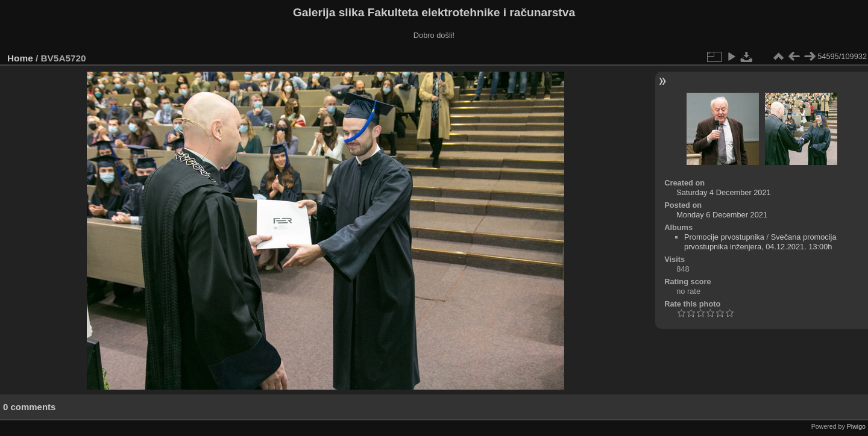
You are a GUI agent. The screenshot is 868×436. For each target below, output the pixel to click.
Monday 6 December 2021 (722, 215)
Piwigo (856, 426)
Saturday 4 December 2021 (724, 192)
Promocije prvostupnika (724, 237)
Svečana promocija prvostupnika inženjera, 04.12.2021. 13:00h (760, 242)
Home (20, 58)
